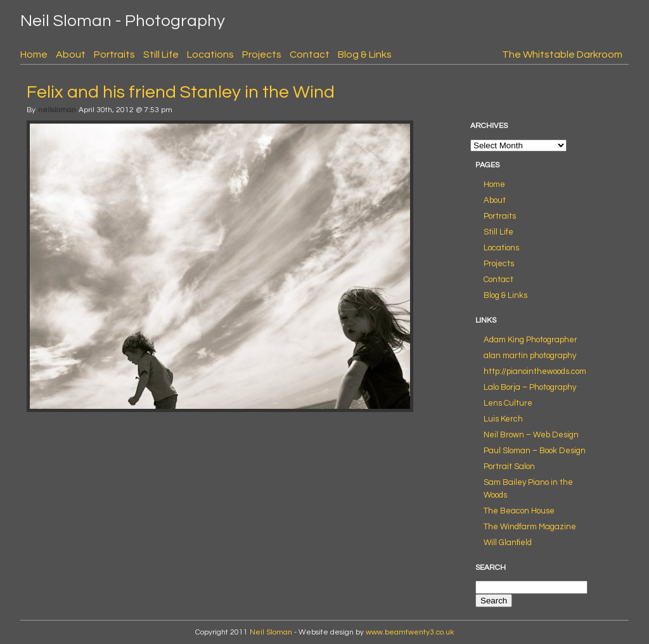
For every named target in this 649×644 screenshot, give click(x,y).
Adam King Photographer (530, 340)
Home (34, 55)
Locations (210, 55)
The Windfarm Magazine (530, 527)
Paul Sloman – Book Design (535, 451)
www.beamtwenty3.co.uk (410, 632)
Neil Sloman (271, 632)
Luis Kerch (503, 419)
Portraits (114, 55)
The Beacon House (519, 511)
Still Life (161, 55)
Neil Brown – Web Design (531, 435)
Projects (262, 55)
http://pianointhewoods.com (535, 371)
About (71, 55)
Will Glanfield (508, 543)
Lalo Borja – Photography (530, 387)
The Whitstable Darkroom (562, 55)
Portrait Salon (509, 467)
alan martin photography (530, 356)
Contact (310, 55)
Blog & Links (365, 55)
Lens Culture (508, 403)
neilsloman (57, 110)
